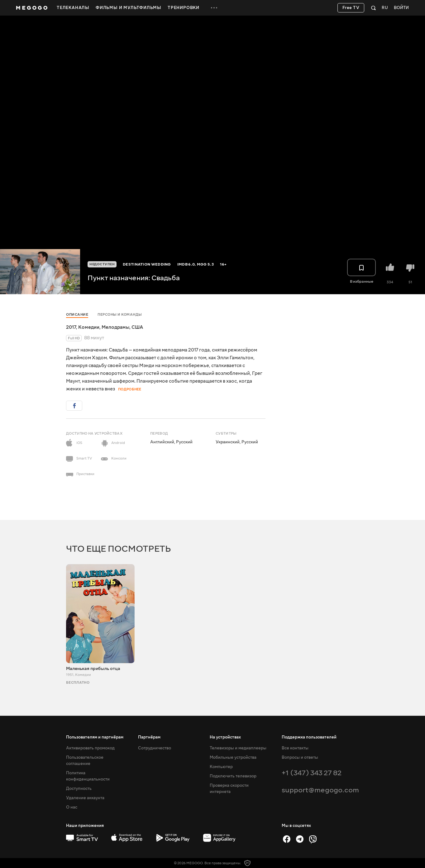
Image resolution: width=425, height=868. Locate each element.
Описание (77, 315)
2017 (71, 327)
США (137, 327)
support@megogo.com (320, 790)
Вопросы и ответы (300, 757)
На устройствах (225, 737)
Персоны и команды (120, 315)
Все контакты (295, 748)
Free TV (351, 8)
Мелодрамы (115, 327)
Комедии (89, 327)
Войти (401, 8)
